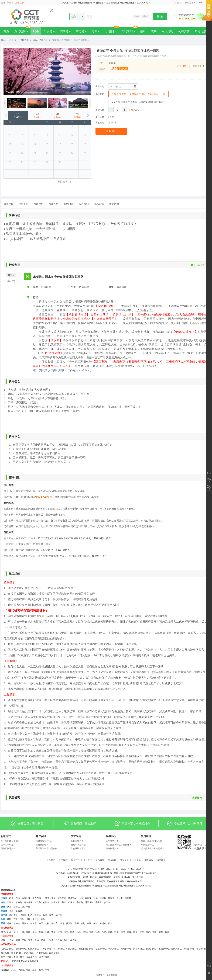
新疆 (167, 932)
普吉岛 (38, 902)
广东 (9, 932)
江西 (98, 932)
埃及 (53, 898)
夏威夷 (19, 911)
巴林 (18, 898)
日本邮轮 (25, 961)
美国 (11, 911)
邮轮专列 (128, 31)
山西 (161, 932)
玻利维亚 (13, 915)
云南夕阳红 (202, 949)
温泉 (145, 16)
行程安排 (23, 204)
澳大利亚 (26, 907)
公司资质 (184, 31)
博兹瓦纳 (72, 898)
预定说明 (146, 836)
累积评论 (197, 66)
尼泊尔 (25, 923)
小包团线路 (23, 40)
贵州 (148, 932)
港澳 (123, 932)
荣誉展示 (124, 860)
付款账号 (137, 860)
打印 (11, 281)
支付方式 (88, 860)
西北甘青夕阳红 (86, 949)
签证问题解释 (112, 849)
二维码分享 (65, 182)
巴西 (30, 915)
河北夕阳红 (42, 953)
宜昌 (35, 970)
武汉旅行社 (66, 886)
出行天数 (100, 117)
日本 (110, 923)
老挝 (47, 923)
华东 (53, 932)
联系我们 (51, 860)
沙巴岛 (107, 902)
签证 (143, 31)
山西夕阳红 (33, 949)
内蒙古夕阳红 (7, 949)
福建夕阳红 (101, 949)
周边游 (81, 31)
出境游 (49, 31)
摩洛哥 (111, 898)
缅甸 (83, 923)
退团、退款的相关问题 (152, 841)
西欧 (16, 919)
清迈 (62, 923)
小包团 (111, 31)
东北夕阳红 (189, 949)
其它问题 (76, 836)
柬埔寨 (103, 923)
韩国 (41, 923)
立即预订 (111, 131)
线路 (36, 31)
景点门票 (200, 31)
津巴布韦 (37, 898)
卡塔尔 (103, 898)
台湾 (3, 932)
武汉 (13, 970)
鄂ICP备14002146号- (132, 881)
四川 (16, 932)
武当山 (44, 940)
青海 (28, 932)
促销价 (102, 69)
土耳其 (46, 898)
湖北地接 (21, 31)
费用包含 (39, 204)
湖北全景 (5, 970)
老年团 (96, 31)
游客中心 (111, 836)
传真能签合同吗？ (44, 841)
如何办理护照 (77, 841)
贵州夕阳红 (176, 949)
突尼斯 (128, 898)
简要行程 (8, 204)
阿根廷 (38, 915)
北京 (79, 932)
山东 (35, 932)
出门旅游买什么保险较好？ (119, 845)
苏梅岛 (19, 902)
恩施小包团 (19, 957)
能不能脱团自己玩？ (10, 841)
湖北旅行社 (82, 886)
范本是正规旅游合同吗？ (153, 849)
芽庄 (64, 902)
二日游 (59, 940)
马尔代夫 (28, 902)
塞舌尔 (99, 902)
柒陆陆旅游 (112, 975)
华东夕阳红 (113, 949)
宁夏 (142, 932)
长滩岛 (10, 902)
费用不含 (54, 204)
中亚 (89, 923)
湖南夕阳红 (54, 953)
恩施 (37, 940)
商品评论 (99, 204)
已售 (179, 66)
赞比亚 (120, 898)
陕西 (72, 932)
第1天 (11, 275)
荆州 (66, 940)
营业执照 (112, 860)
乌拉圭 (59, 915)
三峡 (136, 16)
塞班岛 (80, 902)
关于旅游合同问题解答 (46, 849)
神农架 (73, 940)
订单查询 (177, 3)
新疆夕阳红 (151, 949)
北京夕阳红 (29, 953)
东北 (104, 932)
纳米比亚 (26, 898)
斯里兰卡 (56, 902)
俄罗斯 (69, 923)
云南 (60, 932)
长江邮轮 (16, 961)
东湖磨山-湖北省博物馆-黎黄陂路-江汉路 (58, 277)
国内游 (65, 31)
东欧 (43, 919)
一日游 (10, 940)
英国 (9, 919)
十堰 (47, 970)
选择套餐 (100, 94)
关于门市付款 (7, 845)
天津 (110, 932)
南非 (11, 898)
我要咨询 (114, 204)
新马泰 (33, 923)
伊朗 (95, 923)
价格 (101, 63)
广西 (22, 932)
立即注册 (19, 3)
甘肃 (91, 932)
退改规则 (100, 123)
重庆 (85, 932)
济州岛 (46, 902)
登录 (11, 3)
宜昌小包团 (31, 957)
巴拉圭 (23, 915)
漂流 (30, 940)
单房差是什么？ (148, 845)
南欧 (22, 919)
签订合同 (41, 836)
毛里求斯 (89, 902)
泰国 (77, 923)
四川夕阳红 (59, 949)
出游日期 (100, 86)
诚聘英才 (161, 860)
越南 (9, 923)
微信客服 (100, 860)
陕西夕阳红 (139, 949)
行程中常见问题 (78, 845)
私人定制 (167, 31)
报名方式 (75, 860)
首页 (6, 31)
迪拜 (95, 898)
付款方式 (6, 836)
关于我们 (63, 860)
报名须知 (84, 204)
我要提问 (197, 798)
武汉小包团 (44, 957)
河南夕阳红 (126, 949)
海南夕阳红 (17, 953)
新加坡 (17, 923)
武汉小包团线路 (40, 40)
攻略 (154, 31)
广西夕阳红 (71, 949)
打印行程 (197, 265)
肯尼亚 (88, 898)
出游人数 (100, 110)
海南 (135, 932)
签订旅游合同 (42, 845)
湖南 (117, 932)
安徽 (41, 932)
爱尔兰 (36, 919)
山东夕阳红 (21, 949)
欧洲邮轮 (34, 961)
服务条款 (149, 860)
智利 (45, 915)
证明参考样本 (112, 841)
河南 (66, 932)
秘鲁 (51, 915)
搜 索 (160, 16)
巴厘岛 (71, 902)
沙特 (81, 898)
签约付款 (69, 204)
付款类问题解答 (8, 849)
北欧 (28, 919)
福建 (154, 932)
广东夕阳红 (46, 949)
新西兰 (17, 907)
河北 (47, 932)
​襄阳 (41, 970)
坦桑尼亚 (62, 898)
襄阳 (18, 940)
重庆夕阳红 (164, 949)
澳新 (9, 907)
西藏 (129, 932)
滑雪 (51, 940)
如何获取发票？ (78, 849)
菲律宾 (54, 923)
